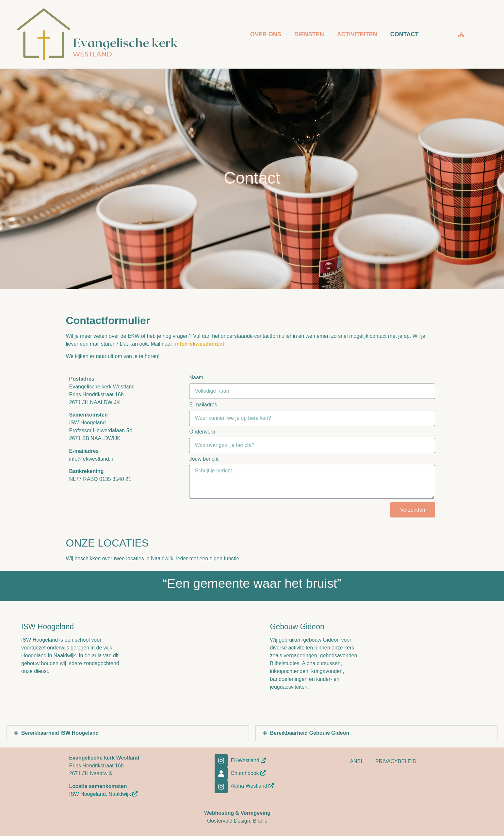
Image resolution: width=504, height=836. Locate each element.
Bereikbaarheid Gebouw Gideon (310, 733)
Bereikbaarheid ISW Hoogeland (60, 733)
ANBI (356, 761)
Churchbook (248, 773)
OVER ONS (266, 34)
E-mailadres (203, 405)
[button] (128, 733)
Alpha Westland (252, 786)
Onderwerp (202, 432)
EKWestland (248, 760)
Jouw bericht (204, 459)
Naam (196, 378)
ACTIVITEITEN (357, 34)
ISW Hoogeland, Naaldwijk (104, 794)
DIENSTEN (309, 34)
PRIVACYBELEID (396, 761)
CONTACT (405, 34)
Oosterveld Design (229, 821)
